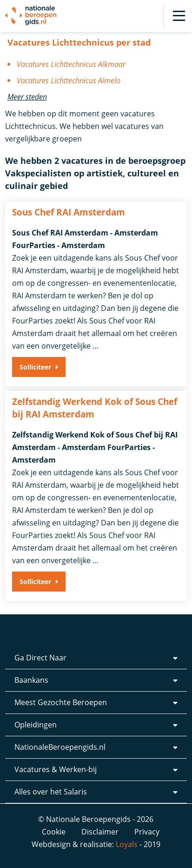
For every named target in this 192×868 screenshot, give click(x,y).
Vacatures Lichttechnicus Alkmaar (71, 64)
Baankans (31, 680)
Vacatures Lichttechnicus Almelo (69, 81)
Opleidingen (36, 725)
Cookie (54, 832)
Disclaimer (100, 832)
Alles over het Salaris (51, 792)
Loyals (127, 844)
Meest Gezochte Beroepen (61, 702)
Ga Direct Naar (40, 658)
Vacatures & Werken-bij (56, 769)
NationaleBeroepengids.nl (60, 747)
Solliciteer (35, 367)
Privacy (147, 832)
